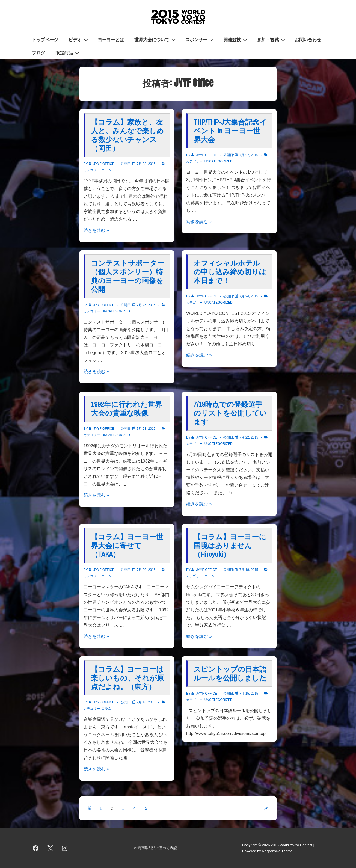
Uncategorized (219, 161)
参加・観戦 (272, 39)
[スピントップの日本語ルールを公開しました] (249, 694)
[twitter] (50, 848)
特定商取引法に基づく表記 (156, 848)
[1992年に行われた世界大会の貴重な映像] (146, 429)
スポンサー (200, 39)
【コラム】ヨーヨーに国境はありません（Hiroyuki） (230, 546)
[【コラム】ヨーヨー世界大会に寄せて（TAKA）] (146, 570)
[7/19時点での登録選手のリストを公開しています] (249, 437)
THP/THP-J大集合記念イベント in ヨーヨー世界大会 (230, 131)
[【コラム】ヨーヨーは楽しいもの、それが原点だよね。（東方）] (146, 702)
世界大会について (156, 39)
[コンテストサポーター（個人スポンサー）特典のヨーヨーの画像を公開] (146, 305)
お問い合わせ (308, 40)
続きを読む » (96, 230)
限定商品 (68, 52)
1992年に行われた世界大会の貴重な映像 (126, 409)
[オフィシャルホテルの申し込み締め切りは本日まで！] (249, 296)
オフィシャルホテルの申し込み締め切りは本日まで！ (230, 272)
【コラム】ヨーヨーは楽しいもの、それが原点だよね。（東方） (127, 678)
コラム (106, 170)
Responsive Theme (277, 851)
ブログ (38, 53)
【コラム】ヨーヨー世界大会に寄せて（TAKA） (127, 546)
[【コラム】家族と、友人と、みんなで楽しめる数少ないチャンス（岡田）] (146, 164)
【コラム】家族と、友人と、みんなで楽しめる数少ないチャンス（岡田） (127, 135)
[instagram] (65, 848)
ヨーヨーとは (111, 40)
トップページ (45, 40)
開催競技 (236, 39)
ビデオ (79, 39)
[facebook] (36, 848)
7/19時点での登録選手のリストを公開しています (230, 413)
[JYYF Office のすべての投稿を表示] (102, 164)
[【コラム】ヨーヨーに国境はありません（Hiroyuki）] (249, 570)
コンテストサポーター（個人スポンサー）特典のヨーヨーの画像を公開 (127, 276)
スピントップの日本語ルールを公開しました (230, 674)
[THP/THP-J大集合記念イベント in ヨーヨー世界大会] (249, 155)
